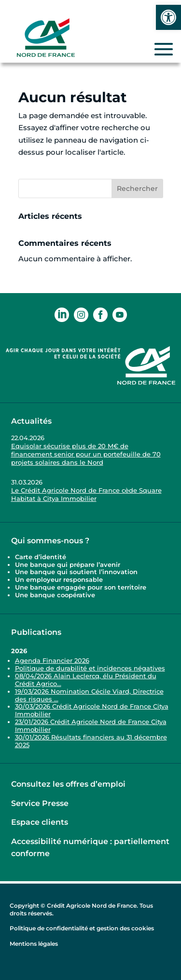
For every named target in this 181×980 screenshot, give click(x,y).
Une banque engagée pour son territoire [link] (82, 587)
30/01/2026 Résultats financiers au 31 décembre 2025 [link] (91, 741)
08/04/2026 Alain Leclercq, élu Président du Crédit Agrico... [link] (86, 680)
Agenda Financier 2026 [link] (52, 660)
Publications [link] (36, 632)
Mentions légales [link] (34, 944)
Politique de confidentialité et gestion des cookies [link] (82, 928)
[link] (168, 17)
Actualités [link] (31, 421)
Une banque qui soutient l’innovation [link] (77, 572)
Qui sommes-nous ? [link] (50, 541)
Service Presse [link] (40, 803)
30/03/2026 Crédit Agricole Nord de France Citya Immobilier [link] (92, 710)
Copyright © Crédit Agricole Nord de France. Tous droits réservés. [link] (81, 909)
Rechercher (137, 188)
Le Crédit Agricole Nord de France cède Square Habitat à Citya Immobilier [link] (86, 494)
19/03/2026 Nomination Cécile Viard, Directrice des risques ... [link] (89, 695)
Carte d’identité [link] (41, 557)
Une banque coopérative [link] (55, 595)
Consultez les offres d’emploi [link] (68, 784)
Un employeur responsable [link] (59, 579)
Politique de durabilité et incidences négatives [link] (90, 668)
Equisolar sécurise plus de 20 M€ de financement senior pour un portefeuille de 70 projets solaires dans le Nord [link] (86, 454)
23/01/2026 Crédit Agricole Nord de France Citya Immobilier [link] (91, 725)
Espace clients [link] (40, 822)
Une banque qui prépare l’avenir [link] (68, 564)
